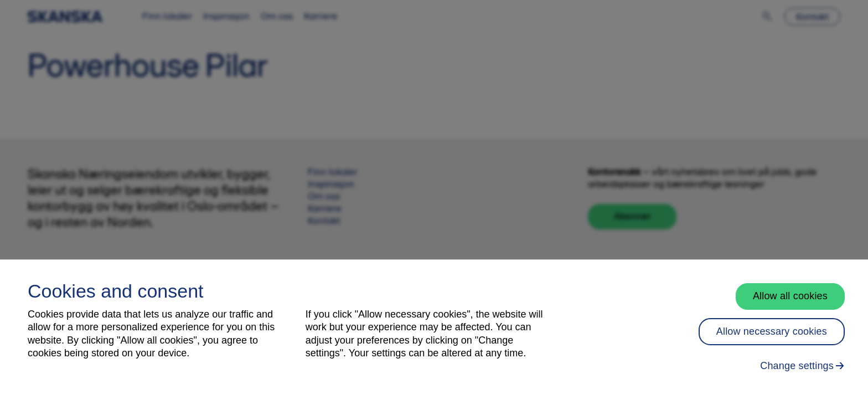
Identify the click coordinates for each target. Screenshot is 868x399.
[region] (434, 329)
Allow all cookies (790, 296)
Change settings (797, 366)
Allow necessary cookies (772, 331)
